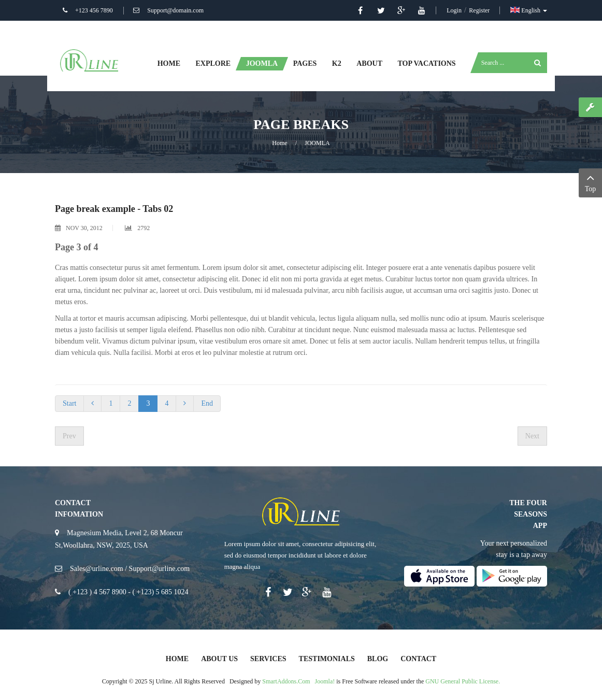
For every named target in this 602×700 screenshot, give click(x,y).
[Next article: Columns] (532, 436)
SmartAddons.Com (286, 681)
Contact (418, 659)
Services (268, 659)
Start (69, 403)
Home (279, 143)
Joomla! (325, 681)
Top (590, 182)
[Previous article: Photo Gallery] (69, 436)
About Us (219, 659)
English (529, 10)
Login (455, 10)
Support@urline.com (160, 569)
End (207, 403)
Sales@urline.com (97, 569)
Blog (378, 659)
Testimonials (327, 659)
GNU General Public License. (463, 681)
